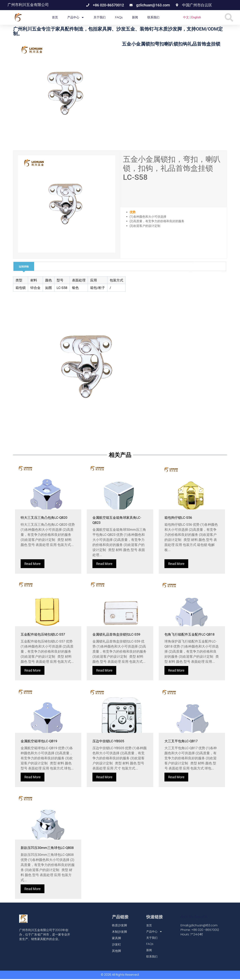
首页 (55, 17)
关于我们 (100, 17)
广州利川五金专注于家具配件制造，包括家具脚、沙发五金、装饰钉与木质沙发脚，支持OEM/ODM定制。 (118, 31)
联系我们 (153, 17)
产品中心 (76, 17)
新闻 (135, 17)
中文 (186, 17)
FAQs (119, 17)
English (196, 17)
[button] (229, 18)
